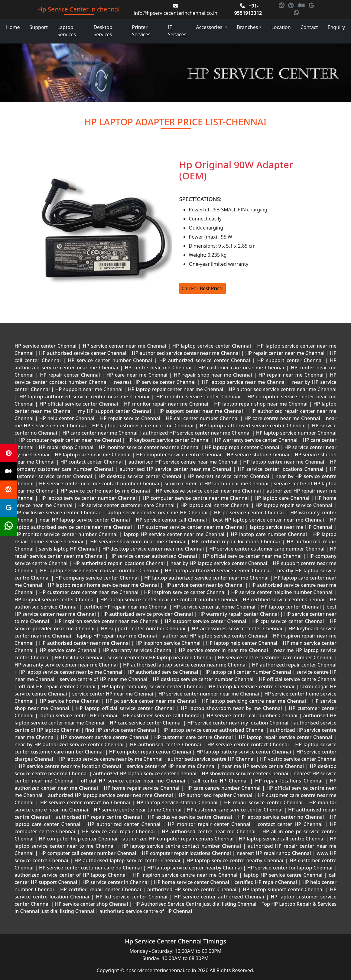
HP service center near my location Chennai (238, 723)
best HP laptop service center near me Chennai (268, 520)
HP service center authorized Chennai (219, 897)
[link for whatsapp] (296, 13)
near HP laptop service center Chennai (85, 520)
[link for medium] (302, 6)
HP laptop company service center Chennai (152, 686)
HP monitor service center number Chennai (67, 534)
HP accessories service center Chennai (237, 628)
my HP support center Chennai (114, 411)
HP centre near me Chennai (158, 368)
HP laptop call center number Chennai (247, 672)
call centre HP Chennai (220, 781)
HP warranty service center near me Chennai (67, 665)
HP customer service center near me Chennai (191, 527)
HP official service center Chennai (79, 404)
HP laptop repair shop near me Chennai (261, 404)
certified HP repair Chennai (266, 882)
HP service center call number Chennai (252, 715)
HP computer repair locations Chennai (186, 853)
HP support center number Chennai (143, 628)
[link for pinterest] (292, 6)
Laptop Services (67, 31)
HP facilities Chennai (78, 657)
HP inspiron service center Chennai (185, 592)
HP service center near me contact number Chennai (99, 484)
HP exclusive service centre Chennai (190, 817)
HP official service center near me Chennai (252, 556)
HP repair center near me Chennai (285, 353)
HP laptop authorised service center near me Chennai (84, 397)
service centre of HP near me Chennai (104, 679)
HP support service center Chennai (205, 621)
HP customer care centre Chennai (194, 737)
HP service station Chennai (258, 455)
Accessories (210, 27)
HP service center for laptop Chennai (290, 868)
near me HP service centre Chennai (263, 766)
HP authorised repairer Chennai (216, 795)
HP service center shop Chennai (91, 904)
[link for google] (311, 6)
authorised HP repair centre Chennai (99, 817)
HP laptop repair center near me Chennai (175, 389)
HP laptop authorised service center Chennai (253, 426)
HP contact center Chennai (92, 462)
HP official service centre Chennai (297, 679)
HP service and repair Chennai (118, 831)
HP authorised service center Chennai (83, 353)
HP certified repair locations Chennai (236, 541)
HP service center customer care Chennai (126, 505)
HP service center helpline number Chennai (282, 592)
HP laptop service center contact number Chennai (99, 570)
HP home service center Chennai (192, 882)
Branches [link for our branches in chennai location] (248, 27)
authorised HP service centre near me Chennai (183, 462)
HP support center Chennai (290, 360)
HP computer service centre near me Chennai (195, 498)
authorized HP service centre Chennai (192, 889)
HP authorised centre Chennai (166, 744)
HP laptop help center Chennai (242, 643)
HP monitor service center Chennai (198, 397)
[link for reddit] (282, 6)
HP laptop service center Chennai (212, 346)
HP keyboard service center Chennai (168, 440)
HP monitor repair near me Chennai (166, 404)
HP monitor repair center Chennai (209, 824)
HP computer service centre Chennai (179, 455)
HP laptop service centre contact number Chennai (181, 846)
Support (39, 27)
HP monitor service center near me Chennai (149, 447)
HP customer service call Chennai (162, 715)
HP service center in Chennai (115, 882)
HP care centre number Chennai (223, 788)
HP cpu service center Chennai (288, 621)
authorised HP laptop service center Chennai (215, 636)
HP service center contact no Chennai (85, 802)
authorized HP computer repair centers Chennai (178, 839)
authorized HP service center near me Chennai (197, 433)
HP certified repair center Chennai (101, 889)
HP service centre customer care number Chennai (275, 657)
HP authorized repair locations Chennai (119, 563)
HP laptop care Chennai (282, 498)
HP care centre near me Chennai (282, 418)
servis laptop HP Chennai (68, 549)
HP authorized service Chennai (163, 672)
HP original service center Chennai (55, 599)
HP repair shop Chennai (66, 447)
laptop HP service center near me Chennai (174, 534)
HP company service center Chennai (97, 578)
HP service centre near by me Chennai (105, 491)
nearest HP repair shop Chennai (274, 853)
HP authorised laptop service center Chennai (127, 860)
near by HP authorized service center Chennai (70, 744)
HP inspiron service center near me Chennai (107, 621)
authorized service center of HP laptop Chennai (71, 875)
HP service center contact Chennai (248, 744)
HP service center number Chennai (110, 360)
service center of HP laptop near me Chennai (216, 484)
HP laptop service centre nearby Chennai (235, 860)
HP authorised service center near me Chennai (186, 353)
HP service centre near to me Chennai (138, 810)
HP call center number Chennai (202, 418)
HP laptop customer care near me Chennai (143, 426)
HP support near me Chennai (89, 389)
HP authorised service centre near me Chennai (282, 389)
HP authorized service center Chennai (205, 360)
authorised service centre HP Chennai (211, 759)
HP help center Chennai (67, 418)
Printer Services (141, 31)
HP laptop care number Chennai (269, 534)
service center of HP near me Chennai (171, 766)
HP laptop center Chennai (291, 607)
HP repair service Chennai (130, 418)
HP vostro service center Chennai (298, 759)
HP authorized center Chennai (124, 824)
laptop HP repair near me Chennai (117, 636)
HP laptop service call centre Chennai (282, 839)
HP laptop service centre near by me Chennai (110, 759)
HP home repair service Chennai (141, 788)
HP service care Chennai (68, 650)
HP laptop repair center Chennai (242, 447)
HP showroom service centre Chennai (104, 737)
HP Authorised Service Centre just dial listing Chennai (195, 904)
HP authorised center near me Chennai (85, 643)
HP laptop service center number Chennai (88, 498)
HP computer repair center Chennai (150, 752)
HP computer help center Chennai (78, 839)
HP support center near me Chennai (200, 411)
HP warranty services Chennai (137, 650)
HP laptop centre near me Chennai (284, 462)
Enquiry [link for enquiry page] (336, 27)
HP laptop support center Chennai (283, 889)
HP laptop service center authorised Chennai (213, 730)
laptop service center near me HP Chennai (157, 512)
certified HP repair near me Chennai (125, 607)
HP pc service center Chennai (249, 512)
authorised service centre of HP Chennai (146, 911)
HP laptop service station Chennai (177, 802)
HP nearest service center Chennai (228, 476)
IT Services (177, 31)
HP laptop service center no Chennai (281, 817)
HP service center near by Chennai (204, 585)
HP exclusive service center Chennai (58, 512)
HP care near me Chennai (137, 375)
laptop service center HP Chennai (78, 715)
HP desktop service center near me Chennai (153, 549)
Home (13, 27)
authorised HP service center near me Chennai (175, 469)
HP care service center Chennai (146, 723)
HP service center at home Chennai (214, 607)
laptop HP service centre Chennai (283, 875)
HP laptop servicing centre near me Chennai (254, 701)
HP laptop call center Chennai (215, 505)
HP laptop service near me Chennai (244, 382)
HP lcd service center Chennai (132, 897)
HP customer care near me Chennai (241, 368)
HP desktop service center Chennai (140, 476)
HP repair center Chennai (70, 375)
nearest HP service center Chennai (155, 382)
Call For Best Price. (203, 288)
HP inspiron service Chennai (168, 643)
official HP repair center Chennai (57, 686)
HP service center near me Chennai (125, 346)
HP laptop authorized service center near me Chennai (206, 578)
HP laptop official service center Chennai (125, 708)
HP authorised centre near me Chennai (209, 831)
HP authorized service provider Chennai (147, 614)
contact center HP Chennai (290, 824)
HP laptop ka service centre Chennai (252, 686)
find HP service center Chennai (121, 730)
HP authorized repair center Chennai (294, 665)
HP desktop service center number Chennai (203, 679)
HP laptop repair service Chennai (294, 505)
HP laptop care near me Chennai (93, 455)
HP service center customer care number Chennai (267, 549)
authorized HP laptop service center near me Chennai (110, 795)
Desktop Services (103, 31)
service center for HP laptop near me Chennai (160, 657)
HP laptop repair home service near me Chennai (103, 585)
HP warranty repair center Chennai (238, 614)
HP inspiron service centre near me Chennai (185, 875)
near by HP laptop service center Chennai (219, 563)
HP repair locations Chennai (289, 781)
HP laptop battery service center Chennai (244, 752)
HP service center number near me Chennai (209, 694)
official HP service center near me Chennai (133, 781)
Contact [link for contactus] (309, 27)
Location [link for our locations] (281, 27)
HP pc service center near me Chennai (151, 701)
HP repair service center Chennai (263, 802)
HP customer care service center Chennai (235, 810)
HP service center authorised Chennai (153, 556)
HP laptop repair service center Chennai (285, 737)
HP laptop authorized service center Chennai (218, 570)
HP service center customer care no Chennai (90, 868)
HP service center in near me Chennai (223, 650)
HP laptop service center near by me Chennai (70, 672)
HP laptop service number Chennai (296, 433)
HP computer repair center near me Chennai (70, 440)
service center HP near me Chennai (113, 694)
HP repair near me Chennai (291, 375)
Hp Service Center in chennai (79, 9)
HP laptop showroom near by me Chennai (231, 708)
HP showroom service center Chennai (245, 773)
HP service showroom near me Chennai (138, 541)
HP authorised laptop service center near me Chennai (185, 665)
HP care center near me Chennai (100, 433)
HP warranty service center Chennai (256, 440)
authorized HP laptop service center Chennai (145, 773)
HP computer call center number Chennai (88, 853)
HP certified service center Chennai (284, 599)
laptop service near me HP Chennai (291, 527)
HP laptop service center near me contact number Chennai (169, 599)
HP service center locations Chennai (281, 469)
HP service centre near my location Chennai (70, 766)
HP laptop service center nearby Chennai (194, 868)
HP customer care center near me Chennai (89, 592)
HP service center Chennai (46, 346)
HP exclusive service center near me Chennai (208, 491)
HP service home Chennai (70, 701)
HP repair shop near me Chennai (213, 375)
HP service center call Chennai (171, 520)
